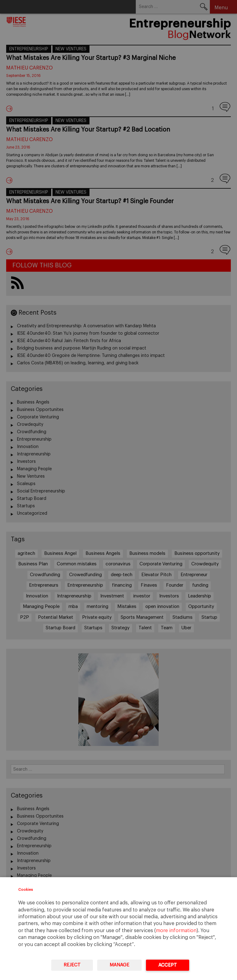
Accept (168, 965)
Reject (72, 965)
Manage (119, 965)
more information (176, 931)
